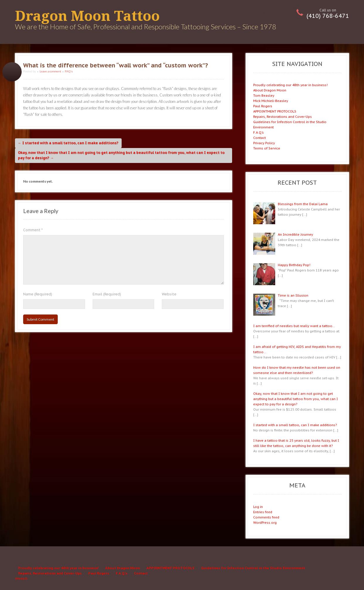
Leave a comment (50, 71)
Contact (260, 138)
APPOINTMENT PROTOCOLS (275, 111)
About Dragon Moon (270, 90)
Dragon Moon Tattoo (87, 16)
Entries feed (263, 512)
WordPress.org (265, 522)
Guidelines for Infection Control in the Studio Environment (253, 568)
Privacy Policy (264, 143)
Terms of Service (267, 148)
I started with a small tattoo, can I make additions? (68, 143)
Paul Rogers (263, 106)
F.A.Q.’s (258, 132)
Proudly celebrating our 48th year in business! (290, 85)
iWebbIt (21, 578)
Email (107, 294)
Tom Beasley (264, 95)
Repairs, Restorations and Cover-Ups (283, 117)
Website (169, 294)
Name (38, 294)
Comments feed (266, 517)
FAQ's (69, 71)
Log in (258, 507)
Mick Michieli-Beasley (271, 101)
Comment (33, 230)
